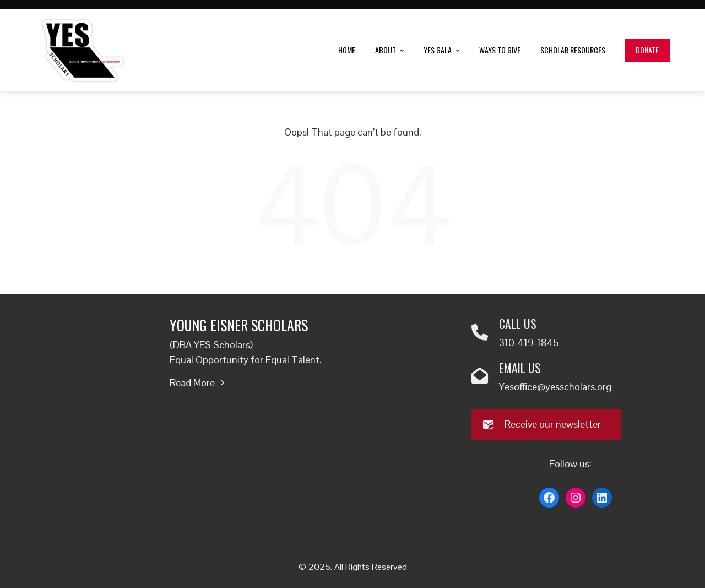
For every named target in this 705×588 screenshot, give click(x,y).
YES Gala (443, 51)
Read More (199, 383)
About (391, 51)
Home (347, 50)
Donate (647, 50)
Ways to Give (500, 50)
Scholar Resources (573, 50)
